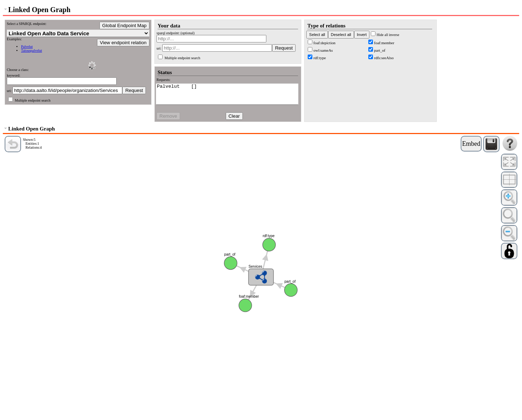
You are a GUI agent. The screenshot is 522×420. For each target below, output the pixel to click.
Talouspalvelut (32, 50)
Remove (168, 116)
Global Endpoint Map (124, 25)
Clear (234, 116)
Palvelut (27, 47)
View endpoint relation (123, 43)
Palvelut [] (227, 87)
